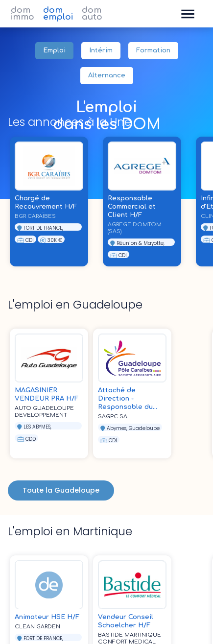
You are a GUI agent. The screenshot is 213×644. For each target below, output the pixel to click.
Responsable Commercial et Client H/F (132, 207)
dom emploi (58, 14)
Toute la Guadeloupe (61, 490)
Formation (153, 51)
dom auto (92, 14)
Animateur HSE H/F (47, 617)
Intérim (101, 51)
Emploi (54, 51)
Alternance (107, 76)
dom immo (23, 14)
